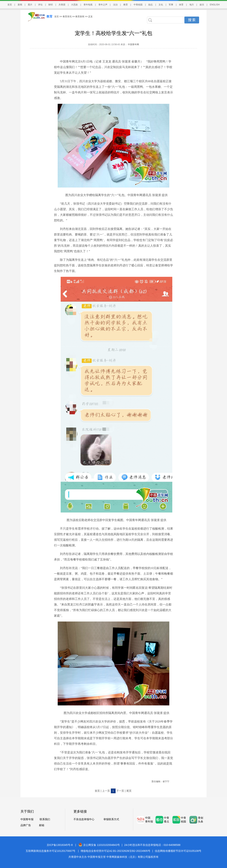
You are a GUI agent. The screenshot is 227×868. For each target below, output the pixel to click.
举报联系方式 (111, 819)
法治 (115, 5)
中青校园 (138, 5)
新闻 (20, 5)
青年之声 (103, 5)
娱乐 (202, 5)
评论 (40, 5)
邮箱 (42, 825)
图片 (30, 5)
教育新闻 (80, 17)
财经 (51, 5)
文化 (161, 5)
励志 (151, 5)
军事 (171, 5)
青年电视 (88, 5)
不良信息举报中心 (84, 819)
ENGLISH (215, 5)
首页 (10, 5)
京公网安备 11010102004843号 (99, 845)
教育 (126, 5)
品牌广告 (26, 825)
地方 (192, 5)
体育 (181, 5)
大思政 (74, 5)
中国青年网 (133, 44)
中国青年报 (27, 819)
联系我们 (45, 819)
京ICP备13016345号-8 (60, 845)
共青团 (62, 5)
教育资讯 (67, 17)
